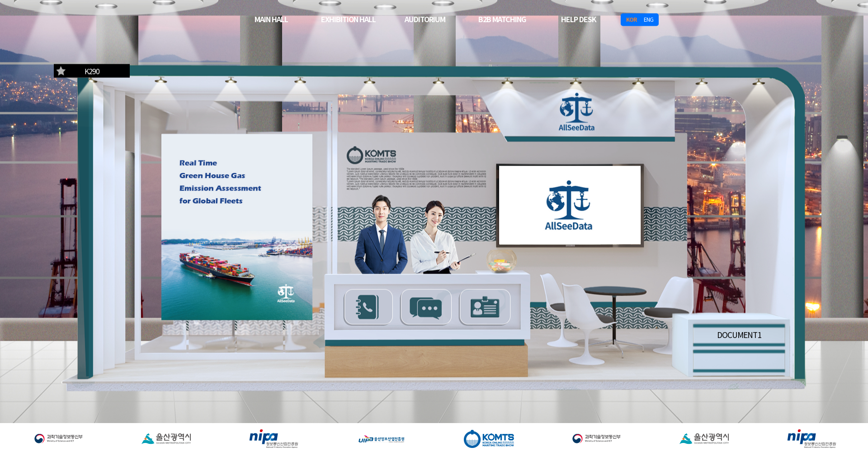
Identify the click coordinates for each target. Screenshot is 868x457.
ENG (649, 19)
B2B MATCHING (502, 19)
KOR (631, 19)
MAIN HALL (271, 19)
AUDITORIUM (425, 19)
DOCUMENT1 (739, 334)
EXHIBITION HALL (348, 19)
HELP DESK (579, 19)
